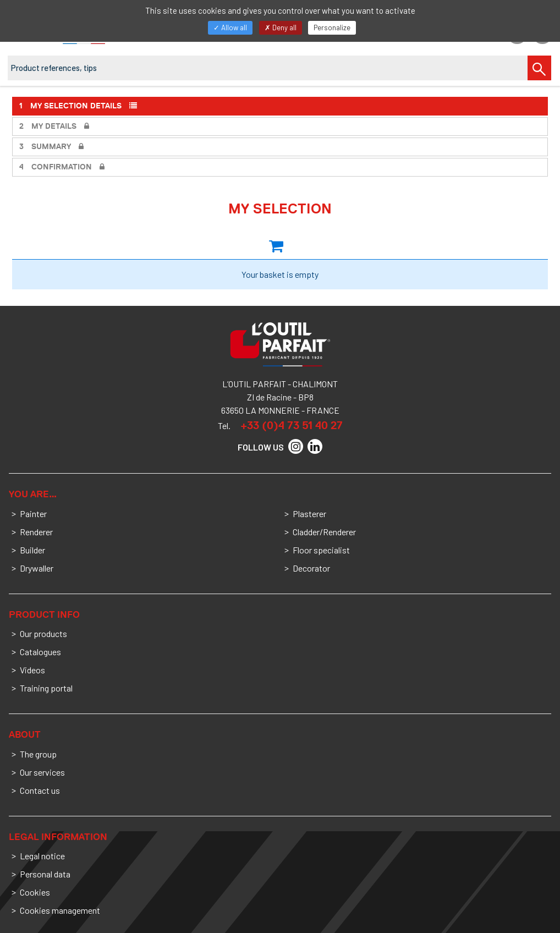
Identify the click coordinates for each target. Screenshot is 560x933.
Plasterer (309, 514)
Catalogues (40, 652)
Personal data (45, 874)
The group (38, 754)
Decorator (311, 568)
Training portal (46, 688)
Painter (33, 514)
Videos (32, 670)
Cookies (35, 892)
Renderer (36, 532)
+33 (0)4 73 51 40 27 (292, 425)
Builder (32, 550)
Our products (43, 633)
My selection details (78, 106)
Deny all (281, 28)
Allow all (230, 28)
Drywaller (37, 568)
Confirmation (62, 167)
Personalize (332, 28)
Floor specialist (321, 550)
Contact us (40, 790)
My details (54, 126)
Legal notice (42, 856)
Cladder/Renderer (324, 532)
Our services (42, 772)
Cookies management (60, 910)
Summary (51, 147)
